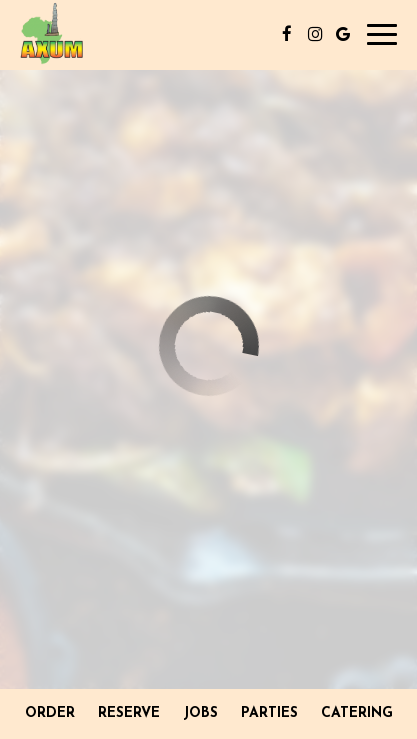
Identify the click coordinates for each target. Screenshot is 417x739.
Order (50, 713)
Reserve (129, 713)
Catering (357, 713)
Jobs (200, 713)
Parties (269, 713)
